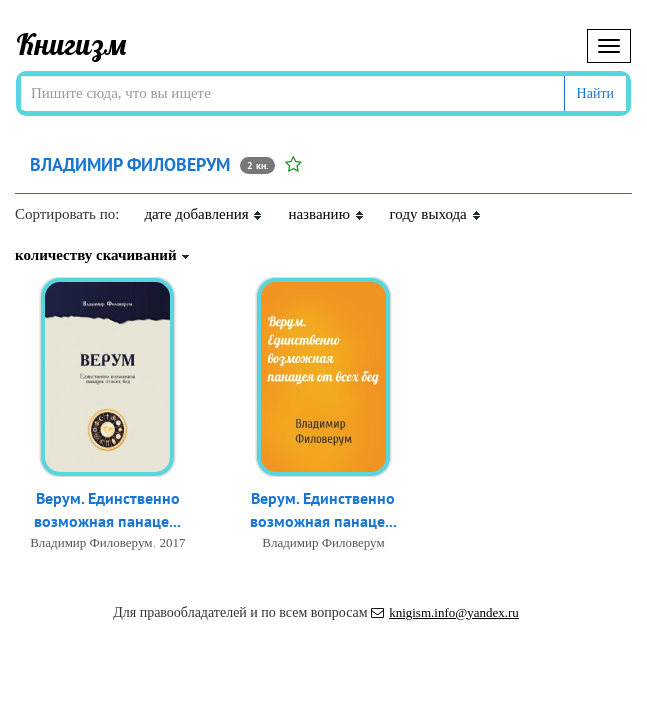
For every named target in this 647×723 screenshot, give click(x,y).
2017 (173, 542)
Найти (595, 93)
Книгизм (71, 44)
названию (326, 214)
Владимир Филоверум (91, 542)
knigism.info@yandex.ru (445, 612)
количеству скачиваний (103, 255)
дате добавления (203, 214)
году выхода (436, 214)
